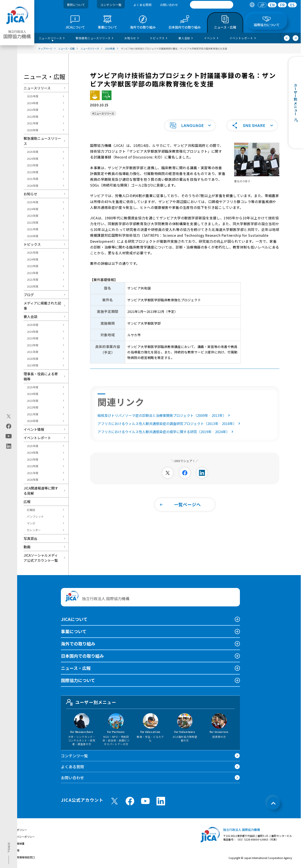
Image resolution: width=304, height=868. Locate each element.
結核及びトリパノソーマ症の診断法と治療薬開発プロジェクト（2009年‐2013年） (165, 415)
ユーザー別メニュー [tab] (91, 702)
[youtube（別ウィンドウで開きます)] (9, 436)
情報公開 (14, 850)
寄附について (76, 5)
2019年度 (33, 365)
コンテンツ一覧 (111, 5)
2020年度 (33, 130)
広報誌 (31, 510)
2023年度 (33, 110)
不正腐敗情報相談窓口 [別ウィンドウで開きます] (22, 857)
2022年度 (33, 117)
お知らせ (30, 194)
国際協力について (78, 680)
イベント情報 (34, 429)
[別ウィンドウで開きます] (168, 472)
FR (282, 5)
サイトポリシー (18, 830)
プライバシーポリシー (22, 837)
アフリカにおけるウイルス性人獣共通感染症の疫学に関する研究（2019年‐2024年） (166, 431)
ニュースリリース (37, 88)
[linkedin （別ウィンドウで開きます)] (161, 801)
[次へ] (296, 38)
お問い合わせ (169, 5)
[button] (190, 125)
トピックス (32, 244)
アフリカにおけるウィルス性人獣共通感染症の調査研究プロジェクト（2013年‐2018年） (170, 423)
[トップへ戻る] (273, 803)
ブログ (29, 295)
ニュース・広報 (76, 668)
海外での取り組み (78, 644)
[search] (212, 5)
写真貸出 (30, 538)
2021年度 (33, 123)
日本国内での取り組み (82, 656)
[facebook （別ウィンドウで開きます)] (130, 801)
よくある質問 (142, 5)
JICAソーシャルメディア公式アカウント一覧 (41, 558)
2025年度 (33, 96)
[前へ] (287, 38)
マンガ (31, 523)
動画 (27, 547)
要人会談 (30, 316)
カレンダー (34, 530)
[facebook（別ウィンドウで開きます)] (9, 426)
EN (272, 5)
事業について (74, 631)
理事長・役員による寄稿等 (41, 376)
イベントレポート (37, 438)
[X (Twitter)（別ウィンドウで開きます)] (9, 416)
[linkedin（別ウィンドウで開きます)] (9, 446)
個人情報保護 (17, 843)
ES (292, 5)
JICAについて (74, 619)
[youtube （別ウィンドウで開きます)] (145, 801)
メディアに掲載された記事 (42, 306)
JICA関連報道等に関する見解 (41, 491)
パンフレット (35, 516)
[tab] (252, 5)
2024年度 (33, 103)
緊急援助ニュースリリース (42, 141)
